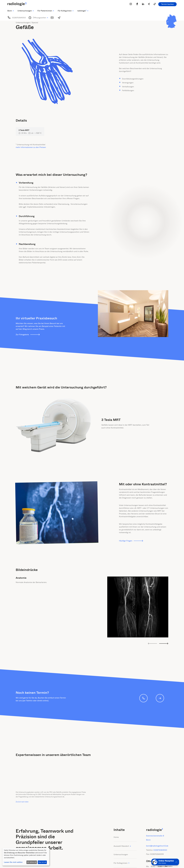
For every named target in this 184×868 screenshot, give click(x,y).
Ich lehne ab (32, 862)
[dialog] (26, 857)
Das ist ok (42, 862)
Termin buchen (167, 4)
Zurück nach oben (22, 802)
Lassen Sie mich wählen (13, 862)
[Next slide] (164, 644)
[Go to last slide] (152, 644)
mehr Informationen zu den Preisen (31, 147)
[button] (11, 11)
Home (116, 837)
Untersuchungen (121, 854)
